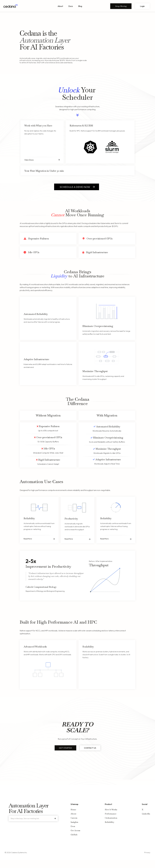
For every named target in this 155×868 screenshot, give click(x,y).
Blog (80, 6)
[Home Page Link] (11, 6)
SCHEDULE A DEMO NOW (75, 187)
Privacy (147, 853)
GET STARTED (65, 748)
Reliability (109, 822)
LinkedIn (146, 814)
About (60, 6)
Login (142, 6)
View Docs (29, 160)
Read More (28, 539)
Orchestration (111, 818)
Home (73, 810)
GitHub (74, 835)
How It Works (111, 810)
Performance (111, 814)
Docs (71, 6)
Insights (74, 822)
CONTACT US (90, 748)
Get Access (75, 830)
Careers (74, 818)
